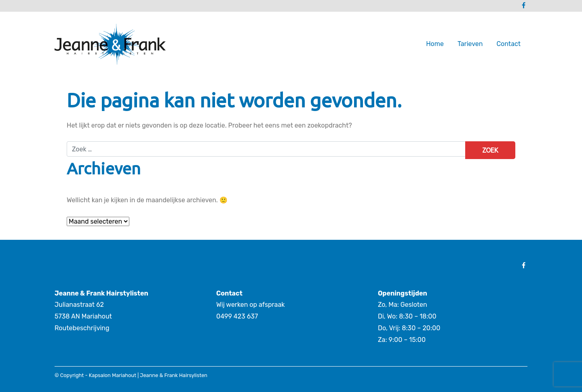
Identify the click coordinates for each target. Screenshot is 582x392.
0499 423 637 (237, 316)
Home (435, 44)
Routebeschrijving (82, 328)
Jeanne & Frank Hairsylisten (174, 375)
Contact (508, 44)
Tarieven (470, 44)
